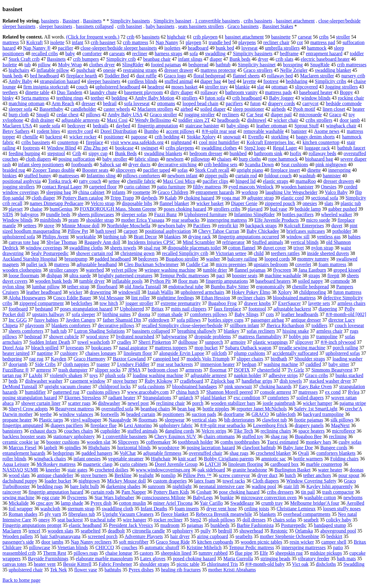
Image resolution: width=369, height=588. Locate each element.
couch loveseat (349, 325)
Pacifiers (202, 226)
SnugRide (320, 65)
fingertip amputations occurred (249, 237)
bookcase (125, 148)
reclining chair (171, 403)
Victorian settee (231, 253)
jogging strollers (18, 187)
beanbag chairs (155, 409)
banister (299, 131)
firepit (333, 275)
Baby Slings (247, 314)
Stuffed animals (268, 242)
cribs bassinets (258, 21)
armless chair (329, 331)
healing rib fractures (181, 570)
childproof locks (115, 387)
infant (78, 42)
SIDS (8, 214)
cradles (124, 342)
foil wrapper (21, 509)
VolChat (128, 453)
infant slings (190, 59)
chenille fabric (141, 181)
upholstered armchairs (203, 292)
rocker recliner (168, 520)
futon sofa (215, 98)
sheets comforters (26, 331)
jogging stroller (199, 115)
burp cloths (250, 159)
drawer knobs (257, 303)
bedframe (289, 53)
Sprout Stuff (306, 126)
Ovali (304, 453)
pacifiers (234, 103)
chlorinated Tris (222, 564)
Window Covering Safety (311, 481)
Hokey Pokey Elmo (251, 292)
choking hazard (199, 198)
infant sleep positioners (41, 164)
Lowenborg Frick (270, 425)
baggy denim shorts (315, 137)
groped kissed (347, 270)
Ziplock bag (222, 381)
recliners (230, 115)
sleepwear (175, 420)
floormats (148, 420)
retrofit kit (228, 226)
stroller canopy (64, 270)
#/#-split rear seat (219, 131)
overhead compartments (307, 514)
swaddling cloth (117, 509)
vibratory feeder (314, 559)
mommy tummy (313, 259)
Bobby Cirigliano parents (229, 459)
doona (144, 314)
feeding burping (24, 153)
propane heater (17, 420)
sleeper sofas (134, 214)
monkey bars (318, 442)
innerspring (340, 170)
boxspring (293, 65)
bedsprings (63, 453)
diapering (328, 309)
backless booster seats (24, 436)
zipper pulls (217, 176)
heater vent (45, 564)
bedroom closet (163, 370)
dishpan (54, 275)
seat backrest (70, 520)
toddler (357, 53)
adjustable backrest (292, 309)
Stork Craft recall (212, 170)
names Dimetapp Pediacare (56, 203)
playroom (35, 325)
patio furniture (171, 187)
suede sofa (50, 126)
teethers (10, 92)
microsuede (310, 115)
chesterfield (269, 370)
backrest (54, 137)
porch (198, 403)
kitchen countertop (321, 142)
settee (114, 181)
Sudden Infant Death (50, 342)
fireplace (95, 142)
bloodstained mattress (294, 298)
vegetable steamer (126, 459)
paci (221, 275)
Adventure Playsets (144, 536)
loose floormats (24, 275)
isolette (57, 42)
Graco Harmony (90, 359)
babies (354, 237)
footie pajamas (309, 420)
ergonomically (270, 287)
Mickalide (19, 503)
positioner (114, 137)
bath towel (106, 231)
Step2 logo (255, 148)
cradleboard (191, 381)
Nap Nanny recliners (91, 542)
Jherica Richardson (285, 325)
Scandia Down (259, 164)
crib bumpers (86, 59)
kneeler (53, 470)
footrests (31, 148)
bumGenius (61, 209)
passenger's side (18, 542)
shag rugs (239, 453)
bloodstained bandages (195, 387)
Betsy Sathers (16, 131)
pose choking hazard (239, 492)
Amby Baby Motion (154, 98)
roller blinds (14, 459)
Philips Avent (55, 237)
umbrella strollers (282, 48)
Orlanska (304, 531)
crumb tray (272, 503)
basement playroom (144, 92)
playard (255, 209)
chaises (224, 159)
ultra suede (80, 275)
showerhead (251, 531)
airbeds (279, 109)
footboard (18, 309)
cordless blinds (142, 81)
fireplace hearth (82, 76)
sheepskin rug (289, 553)
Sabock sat (111, 164)
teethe (46, 414)
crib (131, 37)
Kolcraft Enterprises (304, 226)
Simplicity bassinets (130, 21)
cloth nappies (76, 364)
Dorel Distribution (119, 131)
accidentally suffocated (295, 353)
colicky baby (339, 520)
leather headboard (44, 292)
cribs (324, 37)
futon (255, 103)
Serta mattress (35, 98)
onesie (109, 70)
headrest (156, 87)
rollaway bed (280, 76)
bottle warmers (308, 459)
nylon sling (14, 287)
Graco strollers (258, 70)
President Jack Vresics (131, 525)
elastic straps (276, 181)
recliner (140, 53)
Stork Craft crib (24, 59)
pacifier (66, 48)
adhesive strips (283, 375)
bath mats (346, 559)
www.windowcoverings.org (163, 470)
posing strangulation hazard (30, 398)
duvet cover (275, 248)
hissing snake (296, 331)
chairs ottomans (219, 436)
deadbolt (116, 531)
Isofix (295, 153)
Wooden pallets (18, 536)
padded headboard (113, 259)
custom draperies (170, 481)
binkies (10, 176)
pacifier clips (215, 181)
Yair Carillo (211, 503)
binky (8, 98)
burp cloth (19, 115)
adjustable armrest (209, 375)
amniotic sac (273, 459)
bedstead (33, 337)
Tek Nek (58, 570)
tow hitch (109, 303)
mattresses (69, 176)
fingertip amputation (158, 126)
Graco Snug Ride (173, 542)
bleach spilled (45, 348)
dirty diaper (182, 92)
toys (94, 375)
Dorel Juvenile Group (176, 464)
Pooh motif (304, 109)
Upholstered (132, 309)
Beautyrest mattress (75, 409)
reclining (338, 436)
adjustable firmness (162, 453)
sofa (194, 53)
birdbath (279, 359)
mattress (11, 42)
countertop (68, 142)
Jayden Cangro (81, 320)
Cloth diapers (266, 481)
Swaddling (354, 564)
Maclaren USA (17, 126)
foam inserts (187, 509)
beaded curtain (141, 414)
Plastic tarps (51, 420)
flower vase (86, 570)
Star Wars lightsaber (115, 498)
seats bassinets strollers (201, 26)
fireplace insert (285, 170)
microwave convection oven (269, 498)
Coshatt (204, 492)
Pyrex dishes (141, 570)
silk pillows (342, 420)
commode (340, 281)
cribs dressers (280, 492)
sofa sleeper (84, 314)
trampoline (327, 337)
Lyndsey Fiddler (133, 364)
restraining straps (140, 70)
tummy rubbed (213, 553)
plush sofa (115, 375)
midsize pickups (326, 553)
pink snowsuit (238, 387)
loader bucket (58, 481)
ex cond (333, 392)
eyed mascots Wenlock (251, 187)
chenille (30, 137)
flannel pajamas (250, 270)
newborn (175, 159)
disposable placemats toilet (194, 248)
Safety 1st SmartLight (316, 409)
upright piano (250, 170)
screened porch (103, 536)
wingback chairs (50, 459)
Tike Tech (243, 431)
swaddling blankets (163, 153)
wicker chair (286, 120)
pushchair (86, 70)
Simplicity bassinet (172, 21)
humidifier (35, 392)
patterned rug (66, 392)
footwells (110, 414)
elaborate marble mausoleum (104, 559)
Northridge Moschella (129, 226)
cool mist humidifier (219, 142)
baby (70, 53)
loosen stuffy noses (342, 509)
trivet (299, 248)
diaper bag (210, 81)
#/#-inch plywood (338, 342)
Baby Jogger (281, 98)
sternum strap (81, 509)
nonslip (168, 475)
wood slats (19, 475)
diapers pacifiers (67, 425)
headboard (198, 48)
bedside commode (344, 103)
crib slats (284, 59)
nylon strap (322, 248)
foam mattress (332, 264)
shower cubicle (64, 337)
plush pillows (222, 520)
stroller (343, 37)
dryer (263, 59)
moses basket (184, 87)
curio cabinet (137, 187)
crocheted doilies (112, 470)
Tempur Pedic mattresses (184, 275)
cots (270, 314)
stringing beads (275, 559)
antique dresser (306, 320)
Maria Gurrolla (238, 559)
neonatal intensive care (222, 486)
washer (213, 259)
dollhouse (188, 342)
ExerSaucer (289, 303)
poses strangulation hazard (86, 309)
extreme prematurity (181, 303)
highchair (176, 37)
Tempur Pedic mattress (252, 547)
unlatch (186, 398)
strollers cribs (227, 209)
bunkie (227, 498)
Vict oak (300, 564)
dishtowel (257, 120)
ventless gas (329, 237)
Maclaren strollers (155, 109)
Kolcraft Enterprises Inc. (271, 142)
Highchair (161, 459)
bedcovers (148, 259)
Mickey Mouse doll (127, 481)
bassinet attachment (295, 21)
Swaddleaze (242, 503)
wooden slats (61, 531)
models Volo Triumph (208, 359)
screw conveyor (234, 475)
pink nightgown (331, 164)
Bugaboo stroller (182, 259)
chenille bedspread (310, 287)
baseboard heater (316, 92)
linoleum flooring (245, 464)
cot (300, 42)
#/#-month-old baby (265, 564)
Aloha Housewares (27, 298)
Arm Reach (63, 103)
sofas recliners (261, 331)
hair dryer (180, 536)
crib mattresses (352, 65)
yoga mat (231, 198)
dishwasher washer (44, 381)
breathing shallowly (197, 331)
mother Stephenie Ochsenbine (289, 536)
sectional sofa (325, 198)
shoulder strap (100, 220)
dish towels (291, 381)
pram (74, 220)
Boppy (346, 92)
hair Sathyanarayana (60, 536)
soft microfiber (134, 542)
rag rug (36, 359)
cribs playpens (180, 148)
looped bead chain (200, 103)
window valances (76, 414)
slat (260, 87)
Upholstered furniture (205, 214)
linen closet (334, 109)
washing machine (281, 364)
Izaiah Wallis (160, 292)
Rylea (354, 392)
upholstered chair (26, 570)
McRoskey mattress (56, 464)
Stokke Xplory (201, 137)
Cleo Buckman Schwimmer (152, 264)
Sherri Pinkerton (155, 342)
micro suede (318, 220)
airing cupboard (213, 536)
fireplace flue (103, 425)
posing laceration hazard (211, 448)
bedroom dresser (206, 153)
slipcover (304, 342)
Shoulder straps (310, 359)
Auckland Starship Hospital (30, 259)
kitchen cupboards (215, 542)
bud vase (278, 209)
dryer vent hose (221, 509)
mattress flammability (260, 337)
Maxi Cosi (117, 120)
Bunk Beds (126, 153)
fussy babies (46, 320)
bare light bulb (84, 486)
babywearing (174, 337)
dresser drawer (179, 70)
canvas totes (14, 564)
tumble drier (215, 270)
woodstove (168, 448)
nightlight (182, 486)
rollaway (209, 92)
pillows (93, 115)
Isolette (10, 65)
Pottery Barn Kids (171, 492)
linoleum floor (138, 353)
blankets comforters (71, 325)
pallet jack (36, 264)
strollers (190, 98)
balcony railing (242, 259)
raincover (12, 492)
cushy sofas (350, 442)
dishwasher (109, 403)
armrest (43, 370)
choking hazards (275, 387)
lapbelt (51, 448)
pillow (45, 65)
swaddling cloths (86, 248)
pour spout (349, 475)
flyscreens (77, 498)
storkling (280, 137)
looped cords (277, 259)
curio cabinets (134, 464)
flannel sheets (246, 76)
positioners (173, 414)
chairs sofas (285, 520)
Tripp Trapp (122, 198)
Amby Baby (20, 81)
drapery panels (309, 425)
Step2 (195, 520)
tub (27, 65)
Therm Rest (55, 553)
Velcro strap (102, 203)
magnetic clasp (98, 464)
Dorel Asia (13, 348)
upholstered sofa (19, 237)
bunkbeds (220, 525)
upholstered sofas (343, 353)
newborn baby (172, 226)
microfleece (344, 431)
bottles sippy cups (226, 320)
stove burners (94, 475)
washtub (307, 176)
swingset (150, 148)
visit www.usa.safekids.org (137, 142)
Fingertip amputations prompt (32, 525)
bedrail (110, 103)
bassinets (50, 21)
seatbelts (244, 536)
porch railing (345, 348)
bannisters (12, 431)
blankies (172, 237)
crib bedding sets (221, 164)
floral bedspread (209, 76)
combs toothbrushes (240, 442)
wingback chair (341, 126)
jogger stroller (139, 303)
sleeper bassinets (56, 26)
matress (62, 264)
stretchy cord (80, 131)
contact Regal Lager (62, 187)
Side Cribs (45, 364)
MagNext (340, 425)
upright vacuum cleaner (68, 387)
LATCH (213, 464)
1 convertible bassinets (217, 21)
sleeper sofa (20, 109)
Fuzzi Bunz (165, 214)
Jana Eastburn (312, 270)
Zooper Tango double (53, 170)
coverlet (303, 264)
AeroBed (355, 503)
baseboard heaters (273, 281)
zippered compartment (42, 303)
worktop (250, 192)
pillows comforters (141, 176)
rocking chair (351, 98)
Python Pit (160, 281)
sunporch (214, 342)
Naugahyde (120, 420)
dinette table (37, 92)
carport (131, 231)
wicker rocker (83, 137)
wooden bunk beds (53, 281)
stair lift (291, 486)
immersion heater (218, 364)
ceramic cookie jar (21, 442)
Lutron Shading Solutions (99, 331)
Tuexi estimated (283, 442)
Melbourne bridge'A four (315, 503)
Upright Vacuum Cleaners (128, 514)
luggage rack (317, 148)
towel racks (234, 481)
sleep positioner (249, 109)
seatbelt (311, 520)
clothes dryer (102, 65)
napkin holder (248, 375)
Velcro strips (214, 431)
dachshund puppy (20, 481)
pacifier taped (157, 170)
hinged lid (245, 181)
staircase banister (202, 126)
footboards (82, 164)
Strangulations (157, 398)
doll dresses (254, 520)
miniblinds (51, 220)
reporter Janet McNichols (262, 409)
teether (97, 98)
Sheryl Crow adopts (28, 409)
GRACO (260, 414)
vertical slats (204, 420)
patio (338, 547)
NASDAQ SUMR (20, 470)
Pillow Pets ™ (197, 475)
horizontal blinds (134, 448)
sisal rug (152, 248)
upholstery (183, 531)
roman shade (170, 314)
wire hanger (135, 520)
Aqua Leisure (16, 464)
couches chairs (79, 431)
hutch (290, 475)
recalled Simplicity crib (185, 253)
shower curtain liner (41, 403)
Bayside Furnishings (48, 559)
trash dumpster (73, 370)
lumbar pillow (46, 287)
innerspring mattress (227, 220)
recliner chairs (251, 298)
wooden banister (297, 187)
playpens (247, 42)
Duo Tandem (70, 92)
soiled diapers (310, 398)
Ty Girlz (296, 370)
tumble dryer (92, 281)
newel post (138, 403)
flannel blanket (174, 203)
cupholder (110, 431)
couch (82, 87)
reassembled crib (19, 553)
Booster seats (95, 170)
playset (16, 209)
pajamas (195, 525)
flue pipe (244, 553)
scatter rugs (79, 403)
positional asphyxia (22, 181)
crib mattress (136, 42)
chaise (36, 209)
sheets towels (123, 248)
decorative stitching (177, 164)
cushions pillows (103, 392)
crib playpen (205, 37)
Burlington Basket (293, 470)
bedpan (249, 364)
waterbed (95, 270)
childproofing (312, 292)
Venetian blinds (73, 547)
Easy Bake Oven (316, 387)
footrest (271, 81)
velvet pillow (124, 270)
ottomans (166, 103)
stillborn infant (245, 325)
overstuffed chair (205, 453)
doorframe (234, 414)
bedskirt (334, 536)
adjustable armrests (81, 120)
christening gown (138, 253)
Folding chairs (344, 459)
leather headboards (300, 314)
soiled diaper (213, 109)
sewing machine (18, 498)
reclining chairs (276, 431)
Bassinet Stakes (278, 26)
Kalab (171, 198)
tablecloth (286, 414)
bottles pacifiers (298, 214)
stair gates (77, 470)
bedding (120, 98)
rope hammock (283, 159)
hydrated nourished (135, 337)
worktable (86, 237)
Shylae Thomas (62, 242)
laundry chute (103, 92)
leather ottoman (272, 126)
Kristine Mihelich (204, 547)
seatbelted (91, 531)
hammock (317, 48)
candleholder (83, 109)
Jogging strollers (341, 87)
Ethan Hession (216, 298)
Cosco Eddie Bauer (72, 298)
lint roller (141, 298)
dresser (88, 103)
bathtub (223, 65)
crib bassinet (129, 26)
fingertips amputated (23, 425)
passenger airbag (267, 320)
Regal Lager (285, 148)
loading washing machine (158, 375)
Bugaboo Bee (308, 436)
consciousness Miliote (164, 498)
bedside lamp (308, 209)
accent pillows (180, 131)
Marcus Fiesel (23, 448)
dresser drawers (339, 181)
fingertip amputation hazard (56, 492)
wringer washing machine (170, 270)
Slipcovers (128, 442)
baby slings (238, 126)
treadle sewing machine (302, 348)
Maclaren (12, 531)
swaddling (215, 53)
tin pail (308, 492)
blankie (242, 87)
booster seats (245, 275)
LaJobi (36, 375)
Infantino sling (101, 176)
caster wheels (117, 109)
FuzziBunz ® (16, 370)
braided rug (14, 170)
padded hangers (97, 453)
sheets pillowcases (96, 214)
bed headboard (44, 76)
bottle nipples (216, 409)
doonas (357, 470)
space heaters (312, 431)
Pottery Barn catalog (83, 198)
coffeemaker (158, 442)
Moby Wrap (70, 65)
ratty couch (90, 181)
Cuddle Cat (197, 264)
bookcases (101, 348)
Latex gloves (153, 559)
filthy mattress (207, 187)
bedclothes (82, 303)
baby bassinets (160, 26)
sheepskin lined (176, 553)
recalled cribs (45, 53)
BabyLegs (203, 498)
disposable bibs (137, 203)
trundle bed (220, 42)
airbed (187, 109)
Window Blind (62, 148)
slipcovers (126, 170)
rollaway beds (322, 153)
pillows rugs (86, 553)
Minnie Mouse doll (81, 226)
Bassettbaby (51, 109)
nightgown (89, 481)
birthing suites (117, 314)
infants (119, 192)
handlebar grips (257, 381)
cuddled (313, 364)
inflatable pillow (53, 70)
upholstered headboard (118, 87)
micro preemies (231, 264)
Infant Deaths (154, 509)
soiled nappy (311, 281)
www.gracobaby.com (148, 392)
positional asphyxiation (168, 231)
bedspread (198, 65)
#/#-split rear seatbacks (223, 425)
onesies (310, 203)
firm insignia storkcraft (46, 87)
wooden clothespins (22, 270)
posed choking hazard (195, 559)
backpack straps (261, 226)
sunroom (156, 486)
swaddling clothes (219, 148)
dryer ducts (139, 164)
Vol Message (111, 298)
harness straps (168, 53)
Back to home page (21, 580)
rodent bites (49, 131)
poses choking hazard (185, 209)
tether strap (78, 287)
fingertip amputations (227, 281)
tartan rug (12, 375)
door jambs (52, 542)
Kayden (59, 359)
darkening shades (123, 486)
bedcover (77, 126)
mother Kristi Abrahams (232, 570)
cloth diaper (43, 198)
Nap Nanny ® (37, 48)
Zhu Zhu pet (96, 148)
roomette (142, 192)
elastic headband (85, 525)
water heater (330, 470)
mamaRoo (306, 181)
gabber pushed (343, 209)
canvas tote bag (24, 242)
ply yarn (53, 514)
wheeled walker (336, 214)
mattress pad (322, 42)
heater (359, 109)
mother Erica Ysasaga (143, 220)
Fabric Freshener (115, 564)
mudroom (170, 525)
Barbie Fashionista (255, 525)
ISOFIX (242, 370)
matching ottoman (27, 103)
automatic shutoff (162, 547)
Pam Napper (134, 492)
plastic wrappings (270, 342)
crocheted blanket (273, 453)
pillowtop (200, 159)
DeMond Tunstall (20, 387)
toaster (103, 364)
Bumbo (151, 131)
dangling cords (180, 431)
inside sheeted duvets (328, 253)
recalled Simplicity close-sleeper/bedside (182, 325)
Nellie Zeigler (294, 70)
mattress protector (218, 70)
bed (232, 81)
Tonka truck (60, 181)
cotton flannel (242, 248)
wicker (76, 292)
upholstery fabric (176, 425)
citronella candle (149, 531)
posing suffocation (77, 159)
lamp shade (72, 503)
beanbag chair (157, 59)
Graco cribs (317, 375)
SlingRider (133, 65)
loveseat (249, 48)
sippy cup (98, 153)
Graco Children (173, 192)
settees (30, 226)
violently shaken (66, 375)
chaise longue (119, 553)
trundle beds (58, 214)
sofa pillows (189, 320)
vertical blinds (304, 242)
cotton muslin (133, 503)
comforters (278, 398)
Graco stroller (163, 115)
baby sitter (339, 364)
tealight (146, 475)
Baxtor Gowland (129, 359)
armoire (238, 342)
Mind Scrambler (199, 242)
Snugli (43, 115)
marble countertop (324, 464)
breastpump (76, 259)
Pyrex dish (101, 503)
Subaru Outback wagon (248, 348)
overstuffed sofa (117, 409)
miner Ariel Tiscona (173, 503)
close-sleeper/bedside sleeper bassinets (119, 48)
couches (129, 547)
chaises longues (101, 353)
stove (49, 226)
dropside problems (213, 337)
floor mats (188, 281)
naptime (45, 353)
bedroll (225, 531)
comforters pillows (208, 314)
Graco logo (175, 76)
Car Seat (255, 115)
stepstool (56, 153)
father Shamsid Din (122, 320)
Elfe (264, 553)
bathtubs (113, 570)
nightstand (181, 142)
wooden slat (98, 442)
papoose (139, 137)
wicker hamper (318, 403)
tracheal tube (103, 520)
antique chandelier (55, 475)
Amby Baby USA (125, 115)
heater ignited (16, 353)
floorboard (107, 287)
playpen (193, 42)
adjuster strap (260, 198)
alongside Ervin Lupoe (182, 353)
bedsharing (297, 81)
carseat (305, 37)
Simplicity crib (121, 59)
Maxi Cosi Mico (179, 181)
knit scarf (187, 459)
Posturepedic (294, 525)
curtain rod (246, 176)
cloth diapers (39, 159)
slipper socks (108, 370)
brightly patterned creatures (125, 275)
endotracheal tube (186, 287)
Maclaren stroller (317, 76)
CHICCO (105, 547)
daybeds (149, 198)
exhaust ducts (43, 431)
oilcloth (219, 353)
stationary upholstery (74, 436)
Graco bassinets (243, 26)
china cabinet (91, 192)
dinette (314, 170)
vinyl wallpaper (86, 420)
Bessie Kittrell (77, 564)
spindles (73, 448)
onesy (44, 520)
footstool (257, 309)
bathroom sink (268, 153)
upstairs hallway (48, 314)
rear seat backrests (175, 364)
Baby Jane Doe (298, 448)
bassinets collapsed (95, 26)
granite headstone (250, 470)
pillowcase (39, 547)
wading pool (264, 486)
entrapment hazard (324, 53)
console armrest (276, 392)
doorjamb (18, 364)
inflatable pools (127, 281)
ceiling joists (257, 509)
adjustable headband (96, 264)
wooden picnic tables (262, 542)
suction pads (204, 414)
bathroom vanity (241, 92)
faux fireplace (228, 309)
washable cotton (320, 498)
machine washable (283, 275)
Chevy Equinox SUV (175, 436)
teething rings (70, 98)
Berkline (123, 475)
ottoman (279, 87)
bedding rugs (50, 486)
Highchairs (99, 448)
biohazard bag (319, 159)
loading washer (347, 359)
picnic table (188, 564)
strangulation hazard (60, 81)
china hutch (187, 392)
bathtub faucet (351, 148)
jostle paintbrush (279, 403)
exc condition (247, 398)
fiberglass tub (82, 514)
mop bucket (206, 348)
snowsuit (232, 137)
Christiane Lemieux (296, 509)
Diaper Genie (244, 203)
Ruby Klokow (158, 381)
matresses (308, 392)
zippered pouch (280, 203)
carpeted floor (103, 187)
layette (250, 81)
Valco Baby (336, 192)
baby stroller (115, 159)
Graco (335, 115)
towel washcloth (93, 342)
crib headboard (247, 98)
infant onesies (87, 459)
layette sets (319, 303)
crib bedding (167, 137)
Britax (158, 309)
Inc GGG (18, 320)
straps (314, 275)
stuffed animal (179, 81)
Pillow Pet (78, 231)
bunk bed (225, 48)
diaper (216, 59)
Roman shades (23, 514)
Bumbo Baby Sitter (230, 287)
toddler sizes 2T (194, 120)
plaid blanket (213, 398)
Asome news (327, 131)
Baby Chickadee (263, 231)
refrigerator (234, 242)
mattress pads (279, 92)
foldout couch (278, 176)
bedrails (101, 126)
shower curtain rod (95, 253)
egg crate (51, 498)
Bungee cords (334, 448)
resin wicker (302, 542)
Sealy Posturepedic (50, 253)
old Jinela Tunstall (143, 287)
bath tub (59, 331)
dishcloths (326, 564)
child (259, 253)
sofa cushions (152, 387)
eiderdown (159, 320)
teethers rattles (285, 253)
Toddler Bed (117, 76)
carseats (117, 53)
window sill (298, 237)
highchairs (19, 70)
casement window (88, 381)
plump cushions (250, 353)
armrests (194, 370)
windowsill (129, 292)
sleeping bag (59, 192)
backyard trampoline (323, 414)
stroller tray (216, 87)
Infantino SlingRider (254, 214)
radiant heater (122, 398)
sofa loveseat (137, 103)
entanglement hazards (24, 453)
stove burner (125, 381)
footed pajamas (166, 65)
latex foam (205, 481)
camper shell (334, 542)
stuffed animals (142, 431)
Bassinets (92, 21)
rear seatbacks (186, 220)
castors (146, 553)
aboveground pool (338, 531)
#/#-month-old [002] (346, 314)
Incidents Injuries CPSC (152, 242)
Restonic (279, 531)
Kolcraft (34, 42)
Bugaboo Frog (222, 303)
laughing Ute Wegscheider (291, 192)
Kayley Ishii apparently (330, 486)
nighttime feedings (176, 298)
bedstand (44, 309)
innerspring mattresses (304, 547)
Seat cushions (295, 164)
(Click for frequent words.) (93, 37)
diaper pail (281, 115)
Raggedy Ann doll (102, 242)
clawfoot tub (274, 420)
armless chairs (351, 303)
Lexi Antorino (138, 425)
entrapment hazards (215, 192)
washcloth (50, 509)
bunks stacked (349, 375)
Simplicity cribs (330, 81)
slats (329, 203)
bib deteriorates (239, 420)
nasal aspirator (133, 348)
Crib (77, 153)
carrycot (310, 103)
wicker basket (210, 203)
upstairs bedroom (271, 264)
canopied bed (166, 359)
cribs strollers (319, 120)
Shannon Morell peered (229, 392)
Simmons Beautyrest (332, 370)
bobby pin (299, 337)
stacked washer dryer (330, 381)
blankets (267, 514)
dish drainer (43, 120)
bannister (332, 176)
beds (13, 381)
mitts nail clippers (189, 309)
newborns (353, 498)
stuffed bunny (38, 176)
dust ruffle (146, 76)
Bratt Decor (145, 237)
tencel (34, 531)
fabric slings (147, 159)
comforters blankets (336, 453)
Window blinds (18, 220)
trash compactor (338, 492)
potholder (342, 231)
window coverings (44, 248)
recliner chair (276, 42)
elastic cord (292, 198)
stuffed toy (253, 436)
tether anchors (317, 475)
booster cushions (63, 442)
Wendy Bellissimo (153, 120)
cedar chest (68, 115)
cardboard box (285, 464)
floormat (218, 370)
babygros (30, 214)
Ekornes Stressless (83, 398)
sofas (183, 170)
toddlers (319, 325)
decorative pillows (116, 325)
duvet (337, 226)
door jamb (350, 120)
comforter (92, 53)
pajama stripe (353, 403)
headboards (229, 120)
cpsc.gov (45, 503)
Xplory (285, 292)
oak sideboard (211, 470)
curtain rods (102, 492)
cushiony (69, 353)
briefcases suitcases (306, 231)
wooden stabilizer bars (233, 403)
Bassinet (71, 21)
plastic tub (351, 203)
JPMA (134, 370)
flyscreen (282, 270)
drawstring (100, 292)
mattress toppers (171, 348)
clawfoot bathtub (259, 448)
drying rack (199, 237)
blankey (232, 331)
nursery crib (353, 76)
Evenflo (256, 137)
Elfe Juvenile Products (277, 220)
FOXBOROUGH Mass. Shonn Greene (118, 209)
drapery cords (281, 103)
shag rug (279, 436)
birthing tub (115, 237)
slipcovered (306, 87)
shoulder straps (154, 564)
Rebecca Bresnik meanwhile (224, 514)
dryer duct (267, 475)
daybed (123, 126)
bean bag (186, 409)
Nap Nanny (167, 42)
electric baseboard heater (325, 59)
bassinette (281, 37)
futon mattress (347, 292)
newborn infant (182, 176)
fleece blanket (175, 514)
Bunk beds (240, 59)
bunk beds (12, 76)
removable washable (264, 131)
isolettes (172, 48)
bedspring (12, 359)
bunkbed (238, 153)
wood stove (98, 337)
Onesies (329, 187)
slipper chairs (250, 359)
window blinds (316, 98)
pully (206, 531)
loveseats (75, 348)
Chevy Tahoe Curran (219, 231)
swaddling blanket (333, 70)
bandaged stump (330, 525)
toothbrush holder (195, 442)
